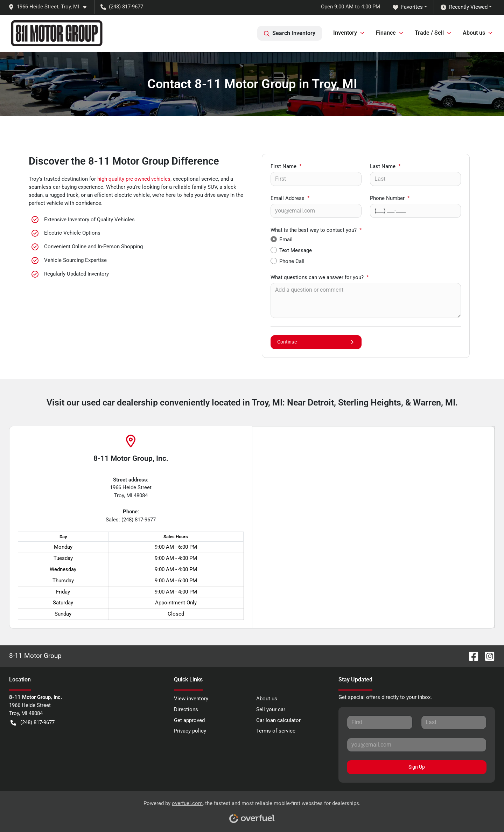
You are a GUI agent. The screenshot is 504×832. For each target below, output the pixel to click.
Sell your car (271, 709)
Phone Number (390, 198)
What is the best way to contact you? (316, 230)
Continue (316, 342)
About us (267, 699)
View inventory (191, 699)
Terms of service (276, 731)
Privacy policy (190, 731)
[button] (50, 7)
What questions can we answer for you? (320, 277)
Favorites (408, 7)
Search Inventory (290, 33)
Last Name (385, 166)
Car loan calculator (278, 720)
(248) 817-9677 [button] (122, 7)
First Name (286, 166)
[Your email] (316, 211)
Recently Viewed (464, 7)
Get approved (189, 720)
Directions (186, 709)
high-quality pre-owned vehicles (134, 179)
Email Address (290, 198)
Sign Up (417, 767)
